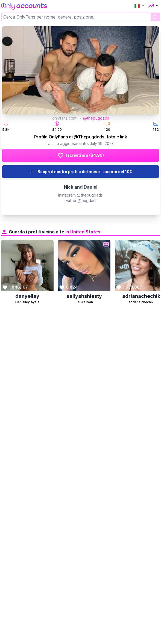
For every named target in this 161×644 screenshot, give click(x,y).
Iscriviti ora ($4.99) (81, 155)
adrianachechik (141, 296)
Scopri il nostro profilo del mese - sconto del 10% (81, 172)
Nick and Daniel (81, 187)
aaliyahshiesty (84, 296)
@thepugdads (96, 118)
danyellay (27, 296)
